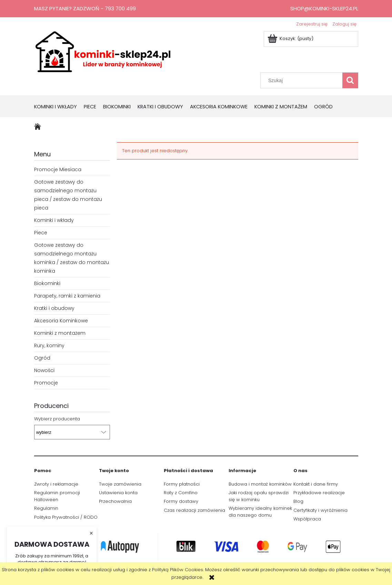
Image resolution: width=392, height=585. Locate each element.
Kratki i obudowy (54, 308)
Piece (41, 233)
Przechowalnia (115, 501)
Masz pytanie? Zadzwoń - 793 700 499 (85, 8)
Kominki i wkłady (54, 220)
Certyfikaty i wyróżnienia (320, 510)
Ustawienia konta (118, 493)
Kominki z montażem (60, 333)
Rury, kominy (49, 345)
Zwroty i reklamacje (56, 484)
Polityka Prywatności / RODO (66, 517)
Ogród (42, 358)
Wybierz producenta (57, 419)
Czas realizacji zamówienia (194, 510)
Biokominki (47, 283)
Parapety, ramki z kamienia (67, 296)
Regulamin (46, 508)
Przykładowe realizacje (319, 493)
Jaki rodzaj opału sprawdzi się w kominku (259, 496)
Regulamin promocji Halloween (57, 496)
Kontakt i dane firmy (316, 484)
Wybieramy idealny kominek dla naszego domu (260, 512)
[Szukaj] (350, 80)
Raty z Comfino (181, 493)
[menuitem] (59, 107)
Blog (298, 501)
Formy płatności (182, 484)
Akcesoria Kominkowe (61, 321)
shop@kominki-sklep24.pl (324, 8)
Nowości (44, 370)
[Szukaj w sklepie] (303, 80)
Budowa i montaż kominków (260, 484)
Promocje (46, 383)
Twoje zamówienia (120, 484)
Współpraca (307, 519)
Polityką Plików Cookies (178, 570)
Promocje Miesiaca (58, 169)
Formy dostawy (181, 501)
